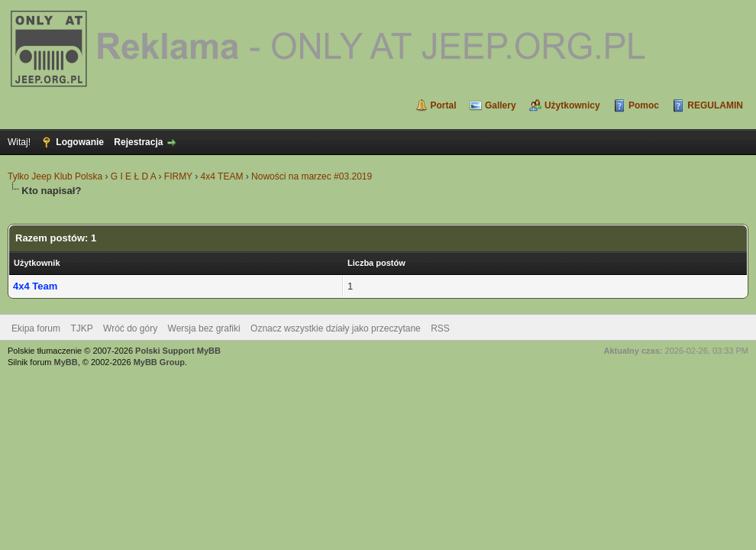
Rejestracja (138, 142)
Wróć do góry (130, 328)
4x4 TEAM (222, 176)
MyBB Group (159, 362)
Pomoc (644, 105)
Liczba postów (376, 263)
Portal (444, 105)
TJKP (81, 328)
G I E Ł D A (133, 176)
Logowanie (80, 142)
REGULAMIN (715, 105)
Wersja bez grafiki (204, 328)
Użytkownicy (572, 105)
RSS (440, 328)
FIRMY (178, 176)
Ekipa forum (36, 328)
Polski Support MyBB (178, 351)
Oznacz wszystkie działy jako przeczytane (336, 328)
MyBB (66, 362)
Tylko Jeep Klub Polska (55, 176)
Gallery (501, 105)
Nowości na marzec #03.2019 (312, 176)
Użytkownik (37, 263)
